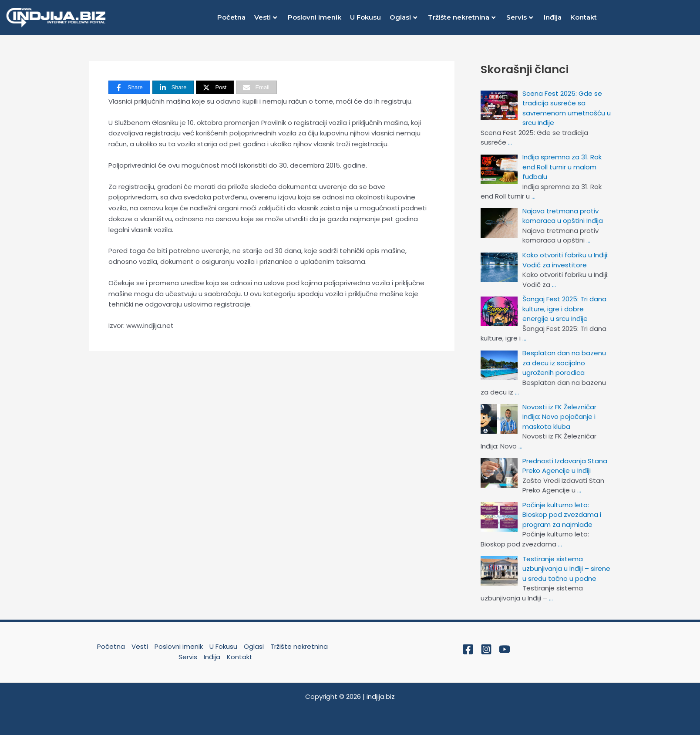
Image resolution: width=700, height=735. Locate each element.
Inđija (553, 17)
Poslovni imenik (315, 17)
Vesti (266, 17)
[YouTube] (505, 649)
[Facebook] (468, 649)
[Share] (129, 87)
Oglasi (403, 17)
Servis (520, 17)
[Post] (215, 87)
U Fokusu (365, 17)
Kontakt (584, 17)
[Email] (256, 87)
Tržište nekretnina (462, 17)
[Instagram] (486, 649)
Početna (231, 17)
